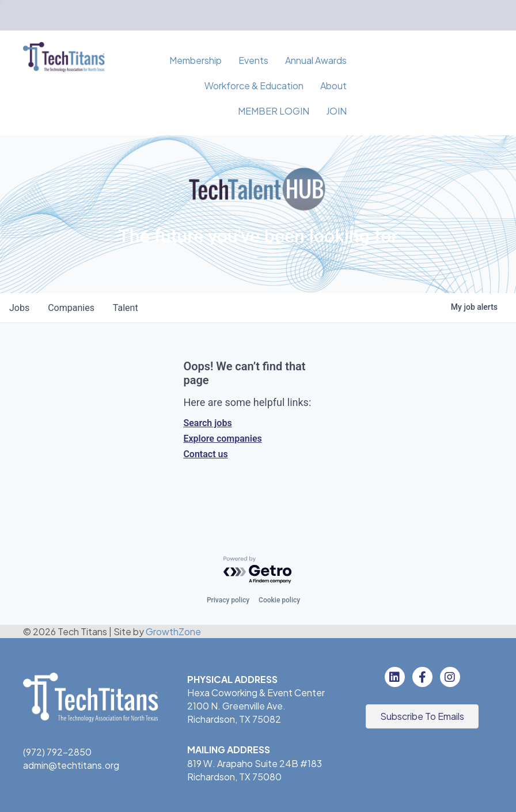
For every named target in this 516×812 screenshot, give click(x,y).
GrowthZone (173, 631)
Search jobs (207, 423)
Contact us (205, 454)
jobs (19, 308)
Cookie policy (279, 600)
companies (71, 308)
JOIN (336, 111)
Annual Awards (316, 60)
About (333, 86)
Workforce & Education (254, 86)
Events (253, 60)
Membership (196, 60)
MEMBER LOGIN (274, 111)
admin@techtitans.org (71, 765)
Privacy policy (228, 600)
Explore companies (222, 439)
